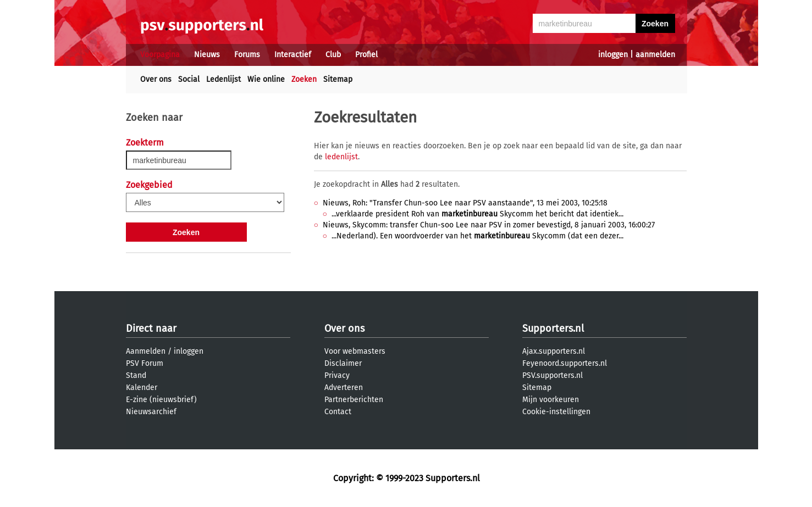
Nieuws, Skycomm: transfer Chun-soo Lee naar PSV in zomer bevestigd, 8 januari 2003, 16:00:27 (489, 225)
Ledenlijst (223, 79)
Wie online (266, 79)
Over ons (156, 79)
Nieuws (207, 55)
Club (333, 55)
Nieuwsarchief (151, 412)
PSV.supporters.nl (553, 375)
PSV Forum (145, 363)
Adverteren (344, 388)
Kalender (142, 388)
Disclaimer (343, 363)
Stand (136, 375)
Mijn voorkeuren (551, 400)
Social (189, 79)
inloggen (613, 55)
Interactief (293, 55)
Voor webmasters (355, 351)
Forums (247, 55)
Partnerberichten (354, 400)
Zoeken (304, 79)
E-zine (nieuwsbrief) (161, 400)
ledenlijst (341, 157)
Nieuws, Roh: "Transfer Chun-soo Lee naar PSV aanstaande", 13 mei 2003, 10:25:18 (465, 203)
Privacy (337, 375)
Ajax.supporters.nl (554, 351)
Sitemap (338, 79)
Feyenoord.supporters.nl (565, 363)
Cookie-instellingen (556, 412)
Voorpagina (160, 55)
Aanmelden (146, 351)
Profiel (366, 55)
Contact (338, 412)
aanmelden (655, 55)
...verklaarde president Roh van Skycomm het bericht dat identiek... (477, 214)
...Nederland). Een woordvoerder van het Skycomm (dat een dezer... (477, 236)
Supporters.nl (553, 328)
